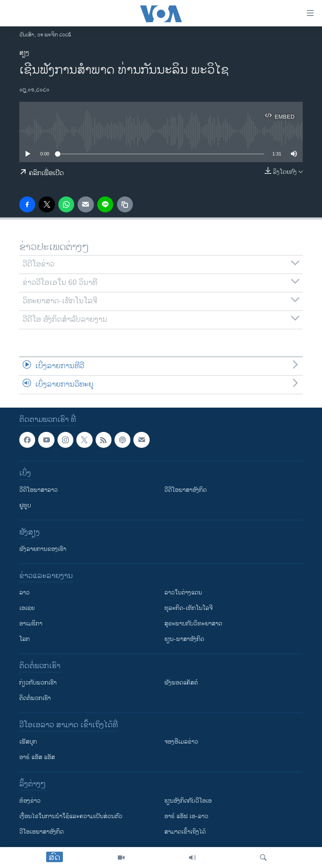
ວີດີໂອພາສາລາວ (39, 490)
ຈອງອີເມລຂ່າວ (181, 742)
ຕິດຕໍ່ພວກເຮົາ (35, 698)
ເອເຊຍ (27, 608)
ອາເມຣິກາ (31, 624)
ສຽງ (24, 53)
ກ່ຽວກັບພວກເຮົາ (38, 683)
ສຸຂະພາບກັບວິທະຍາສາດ (193, 624)
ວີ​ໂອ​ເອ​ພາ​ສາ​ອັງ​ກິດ (42, 832)
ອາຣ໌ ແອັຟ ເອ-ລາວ (186, 816)
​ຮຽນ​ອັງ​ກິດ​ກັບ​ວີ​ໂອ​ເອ (188, 801)
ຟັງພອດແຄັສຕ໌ (181, 683)
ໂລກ (25, 639)
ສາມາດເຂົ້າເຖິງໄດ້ (185, 832)
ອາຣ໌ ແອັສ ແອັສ (37, 757)
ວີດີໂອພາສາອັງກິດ (186, 490)
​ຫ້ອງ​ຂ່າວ (30, 801)
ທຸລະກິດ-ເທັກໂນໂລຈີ (188, 608)
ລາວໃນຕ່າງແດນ (183, 593)
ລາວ (25, 593)
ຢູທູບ (25, 505)
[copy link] (125, 204)
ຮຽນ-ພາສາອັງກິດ (184, 639)
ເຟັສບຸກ (28, 742)
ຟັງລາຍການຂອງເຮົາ (43, 549)
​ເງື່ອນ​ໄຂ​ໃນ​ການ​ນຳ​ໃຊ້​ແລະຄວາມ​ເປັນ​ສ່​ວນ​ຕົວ (71, 816)
